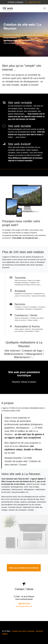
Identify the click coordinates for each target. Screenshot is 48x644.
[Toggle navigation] (45, 8)
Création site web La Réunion (23, 631)
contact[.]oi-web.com (24, 606)
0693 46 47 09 (32, 2)
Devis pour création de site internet (24, 568)
